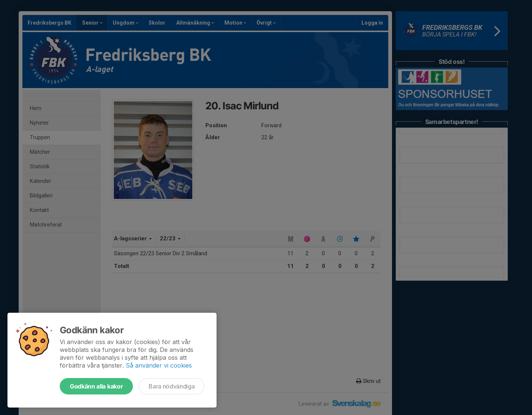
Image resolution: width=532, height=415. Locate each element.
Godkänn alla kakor (96, 386)
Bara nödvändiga (172, 386)
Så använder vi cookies (159, 365)
